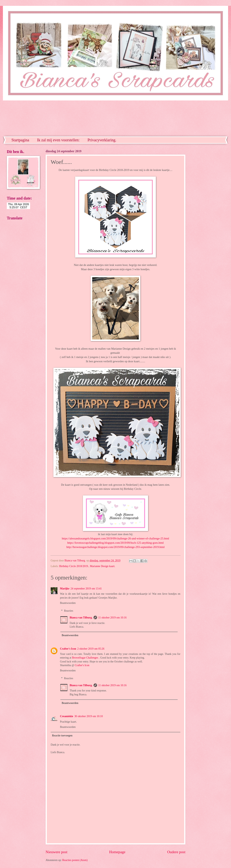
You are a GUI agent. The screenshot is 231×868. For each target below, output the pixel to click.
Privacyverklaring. (102, 140)
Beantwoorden (68, 603)
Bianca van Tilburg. (81, 618)
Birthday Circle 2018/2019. (74, 566)
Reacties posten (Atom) (75, 860)
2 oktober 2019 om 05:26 (91, 649)
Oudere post (176, 852)
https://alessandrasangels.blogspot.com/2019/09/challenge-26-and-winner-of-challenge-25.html (116, 538)
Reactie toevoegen (62, 736)
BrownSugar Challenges (85, 658)
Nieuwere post (56, 852)
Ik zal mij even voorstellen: (58, 140)
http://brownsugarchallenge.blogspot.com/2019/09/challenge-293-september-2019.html (115, 547)
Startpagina (20, 140)
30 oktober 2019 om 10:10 (89, 716)
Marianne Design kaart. (102, 566)
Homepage (117, 852)
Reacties (69, 611)
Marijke (65, 589)
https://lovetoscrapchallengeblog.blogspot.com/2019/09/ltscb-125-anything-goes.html (116, 543)
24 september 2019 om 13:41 (86, 589)
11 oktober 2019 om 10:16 (112, 618)
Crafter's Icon (68, 649)
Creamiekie (67, 716)
